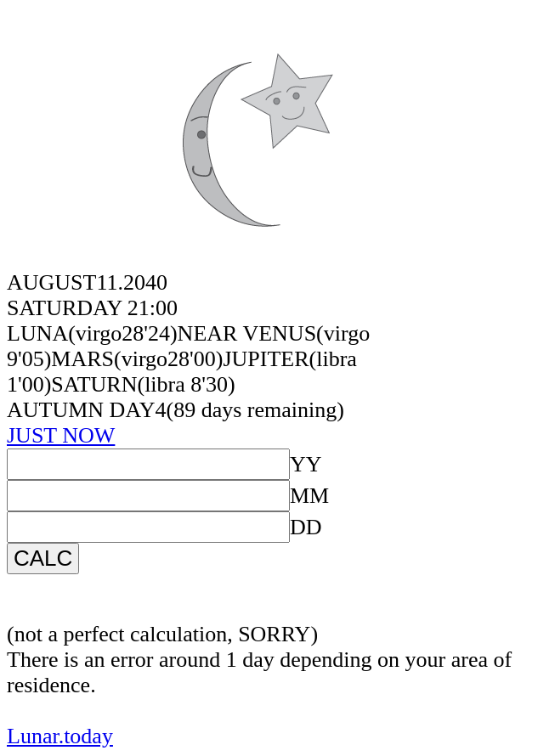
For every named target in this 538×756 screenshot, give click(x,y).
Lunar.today (60, 736)
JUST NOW (61, 435)
